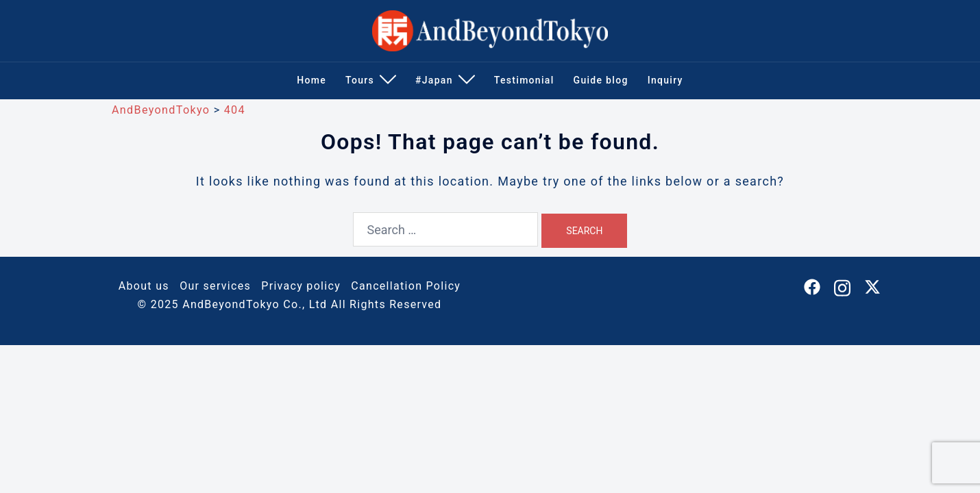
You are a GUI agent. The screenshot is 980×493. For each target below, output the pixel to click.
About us (144, 286)
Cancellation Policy (406, 286)
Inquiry (665, 80)
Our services (215, 286)
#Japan (434, 80)
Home (311, 80)
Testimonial (524, 80)
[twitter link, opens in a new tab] (872, 286)
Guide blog (601, 80)
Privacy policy (301, 286)
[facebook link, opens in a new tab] (812, 286)
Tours (360, 80)
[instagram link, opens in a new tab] (842, 286)
